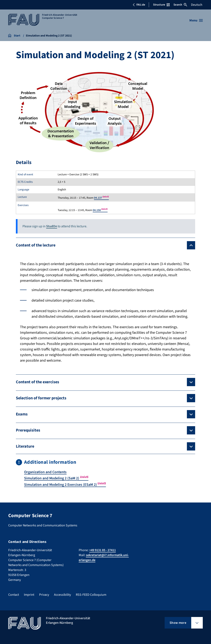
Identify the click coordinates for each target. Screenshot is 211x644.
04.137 (101, 198)
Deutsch (197, 5)
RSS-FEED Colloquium (91, 594)
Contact (14, 594)
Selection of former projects (41, 398)
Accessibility (62, 594)
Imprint (29, 594)
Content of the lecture (36, 245)
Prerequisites (28, 430)
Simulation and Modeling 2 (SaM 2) (56, 478)
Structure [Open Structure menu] (161, 5)
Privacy (44, 594)
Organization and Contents (46, 472)
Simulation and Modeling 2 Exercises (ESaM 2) (65, 484)
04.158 (100, 210)
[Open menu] (196, 20)
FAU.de (139, 5)
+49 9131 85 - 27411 (103, 550)
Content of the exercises (38, 382)
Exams (22, 414)
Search (180, 5)
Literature (25, 446)
